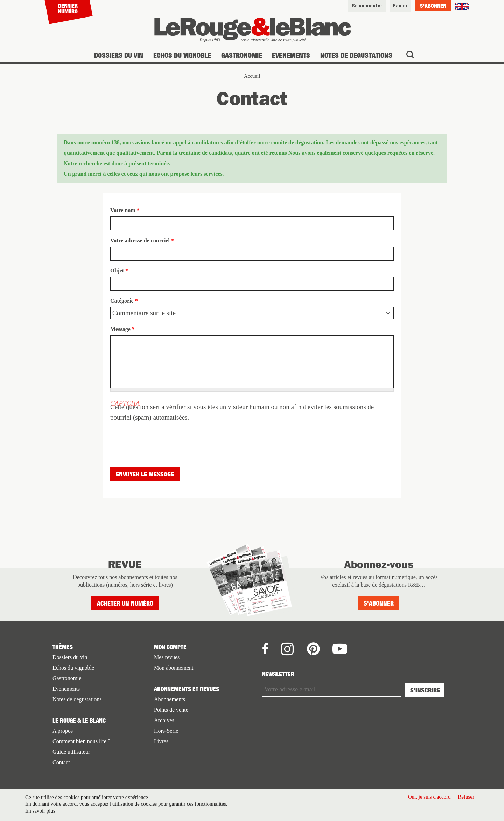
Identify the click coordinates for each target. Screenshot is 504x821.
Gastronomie (242, 55)
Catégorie (124, 301)
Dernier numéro (68, 8)
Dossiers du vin (119, 55)
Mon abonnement (174, 668)
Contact (61, 762)
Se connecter (367, 5)
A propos (63, 731)
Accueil (252, 76)
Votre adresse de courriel (142, 240)
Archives (164, 720)
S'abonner (433, 6)
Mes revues (167, 657)
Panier (400, 5)
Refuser (466, 797)
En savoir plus (40, 811)
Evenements (291, 55)
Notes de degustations (356, 55)
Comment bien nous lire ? (81, 741)
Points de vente (171, 710)
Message (122, 329)
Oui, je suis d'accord (429, 797)
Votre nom (125, 210)
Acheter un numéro (125, 603)
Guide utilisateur (71, 752)
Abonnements (170, 699)
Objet (119, 271)
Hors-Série (166, 731)
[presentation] (163, 436)
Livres (161, 741)
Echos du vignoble (182, 55)
